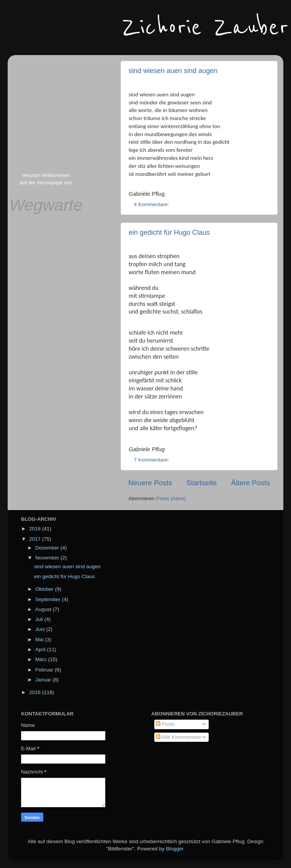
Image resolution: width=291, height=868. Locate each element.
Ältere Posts (250, 483)
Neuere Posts (150, 483)
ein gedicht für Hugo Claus (169, 232)
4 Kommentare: (152, 204)
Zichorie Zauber (206, 28)
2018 (36, 529)
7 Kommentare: (152, 460)
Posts (165, 724)
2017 (36, 539)
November (48, 558)
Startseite (201, 483)
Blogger (175, 849)
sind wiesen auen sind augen (173, 71)
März (42, 659)
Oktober (45, 589)
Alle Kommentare (179, 737)
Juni (41, 629)
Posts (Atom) (171, 498)
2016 (36, 692)
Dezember (48, 548)
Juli (40, 619)
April (41, 649)
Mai (40, 640)
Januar (44, 680)
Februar (45, 670)
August (44, 609)
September (49, 599)
